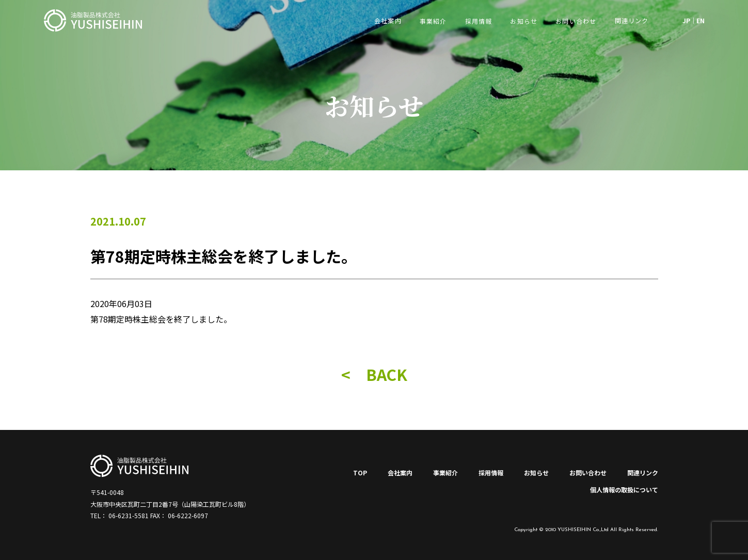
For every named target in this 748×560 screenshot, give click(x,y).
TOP (360, 473)
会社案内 (400, 473)
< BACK (374, 374)
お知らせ (524, 21)
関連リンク (643, 473)
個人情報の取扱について (624, 490)
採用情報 (479, 21)
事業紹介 (433, 21)
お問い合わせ (576, 21)
